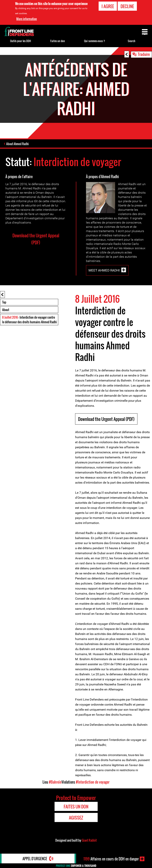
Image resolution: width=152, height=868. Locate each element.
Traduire (144, 54)
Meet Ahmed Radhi (104, 270)
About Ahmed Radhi (17, 144)
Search (132, 41)
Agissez (76, 818)
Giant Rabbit (89, 840)
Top (4, 302)
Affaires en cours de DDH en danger (111, 859)
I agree (108, 6)
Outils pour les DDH (20, 41)
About (6, 310)
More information (27, 19)
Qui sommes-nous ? (95, 41)
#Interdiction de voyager (93, 782)
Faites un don (58, 41)
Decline (127, 6)
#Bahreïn (55, 782)
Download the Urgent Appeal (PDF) (36, 239)
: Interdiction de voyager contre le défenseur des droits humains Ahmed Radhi (30, 320)
